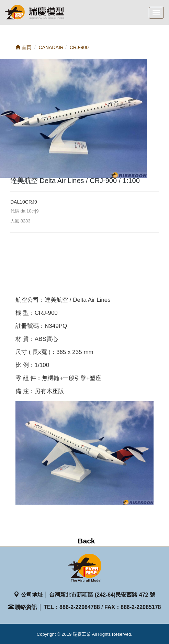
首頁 (23, 47)
